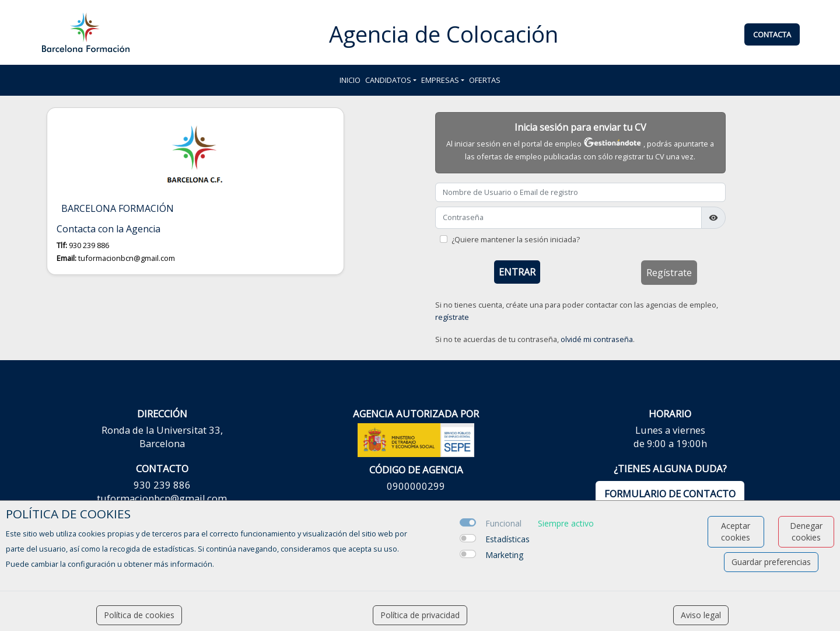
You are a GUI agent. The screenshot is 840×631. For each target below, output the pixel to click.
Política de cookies (139, 615)
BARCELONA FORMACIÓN (118, 209)
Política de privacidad (420, 615)
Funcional (503, 523)
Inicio (350, 80)
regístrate (452, 317)
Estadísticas (508, 539)
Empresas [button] (440, 80)
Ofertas (485, 80)
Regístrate (669, 273)
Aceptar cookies (736, 531)
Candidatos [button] (388, 80)
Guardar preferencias (771, 562)
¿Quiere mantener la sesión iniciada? (516, 239)
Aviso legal (701, 615)
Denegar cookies (806, 531)
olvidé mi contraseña (597, 339)
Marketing (504, 555)
